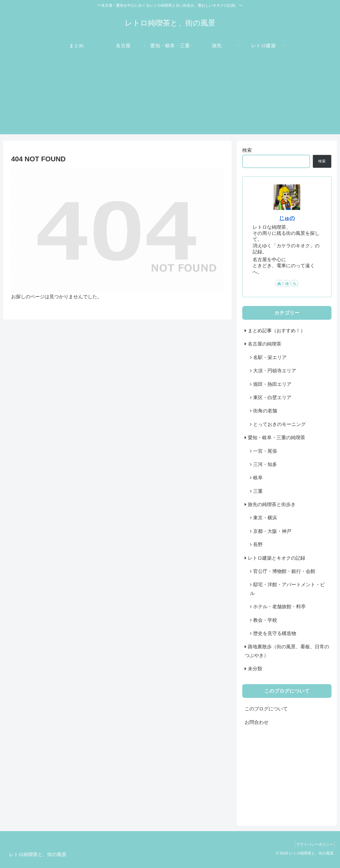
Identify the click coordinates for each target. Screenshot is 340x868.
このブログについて (266, 709)
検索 (247, 150)
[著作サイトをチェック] (279, 283)
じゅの (287, 218)
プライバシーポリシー (313, 844)
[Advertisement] (170, 97)
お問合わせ (257, 722)
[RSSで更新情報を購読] (295, 283)
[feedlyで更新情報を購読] (287, 283)
